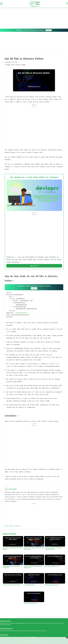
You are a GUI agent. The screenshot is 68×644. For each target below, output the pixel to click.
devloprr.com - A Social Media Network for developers (34, 30)
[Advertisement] (34, 18)
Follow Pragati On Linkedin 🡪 (13, 526)
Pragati (24, 65)
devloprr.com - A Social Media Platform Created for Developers (34, 287)
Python (8, 65)
